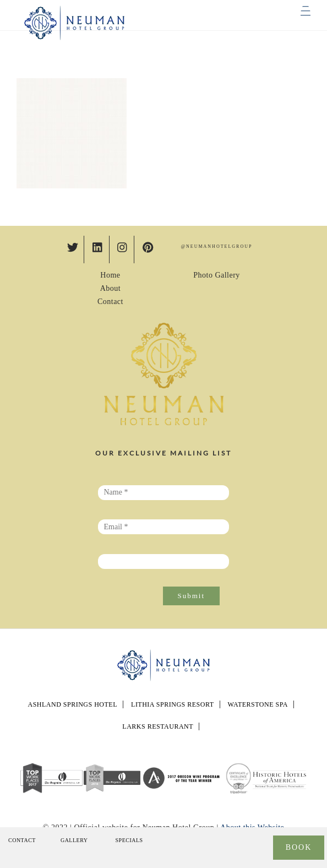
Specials (129, 840)
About (111, 288)
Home (110, 275)
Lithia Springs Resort (172, 704)
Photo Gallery (217, 275)
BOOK (299, 847)
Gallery (74, 840)
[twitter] (73, 246)
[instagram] (123, 246)
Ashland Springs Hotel (72, 704)
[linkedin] (98, 246)
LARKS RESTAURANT (158, 726)
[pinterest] (148, 246)
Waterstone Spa (258, 704)
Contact (110, 302)
